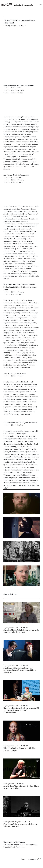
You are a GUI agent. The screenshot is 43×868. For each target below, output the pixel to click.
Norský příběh (11, 26)
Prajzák (18, 822)
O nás (23, 859)
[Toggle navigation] (41, 5)
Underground (9, 784)
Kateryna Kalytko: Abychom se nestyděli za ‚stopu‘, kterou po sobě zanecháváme (21, 710)
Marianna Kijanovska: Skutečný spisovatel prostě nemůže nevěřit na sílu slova (20, 670)
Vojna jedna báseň (11, 628)
